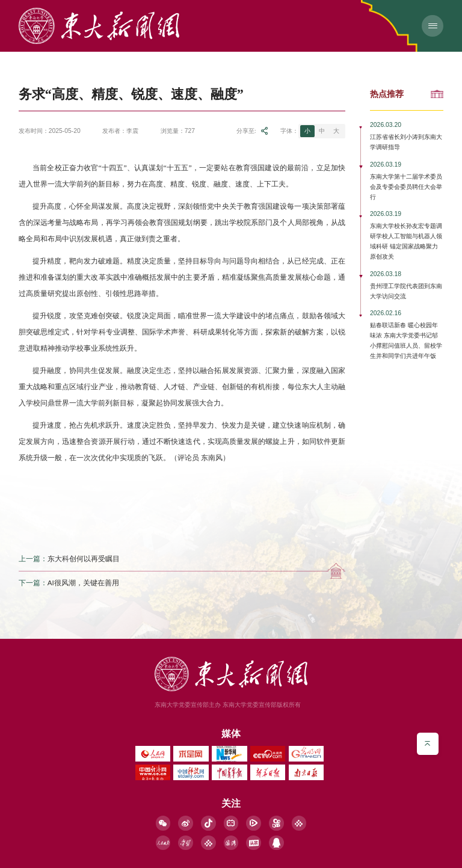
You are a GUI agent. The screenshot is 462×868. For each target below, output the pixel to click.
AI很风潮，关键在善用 (83, 583)
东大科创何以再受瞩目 (84, 559)
